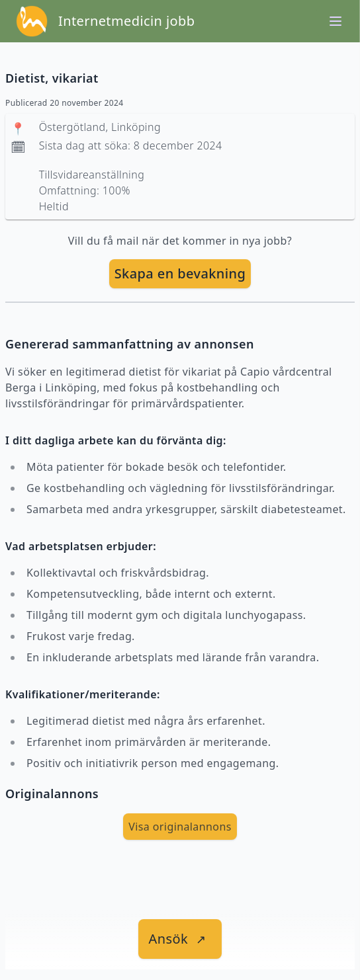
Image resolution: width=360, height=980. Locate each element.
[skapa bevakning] (180, 274)
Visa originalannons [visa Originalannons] (180, 827)
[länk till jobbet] (180, 939)
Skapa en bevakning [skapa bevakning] (180, 273)
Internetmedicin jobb (126, 21)
